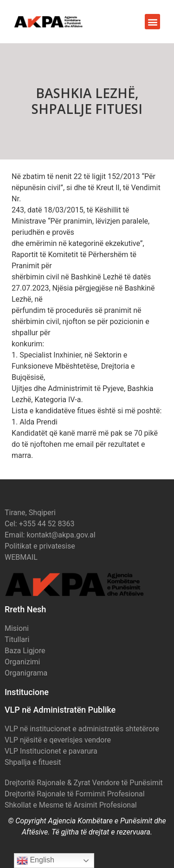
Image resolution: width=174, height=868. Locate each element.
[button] (152, 22)
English (35, 861)
